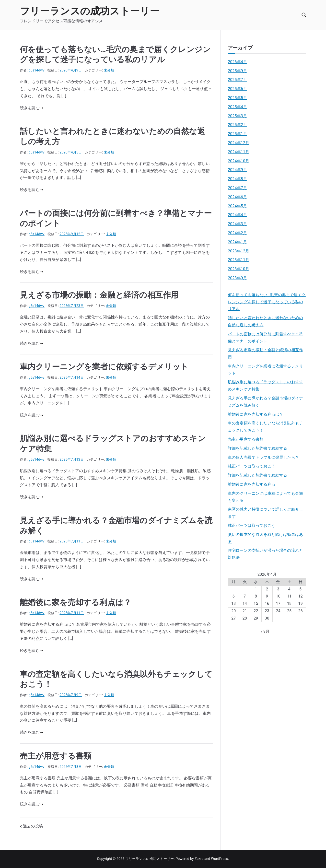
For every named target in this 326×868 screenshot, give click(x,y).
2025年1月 (237, 134)
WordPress (219, 859)
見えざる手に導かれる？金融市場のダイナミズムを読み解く (265, 402)
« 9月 (265, 631)
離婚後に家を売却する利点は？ (76, 602)
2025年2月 (237, 125)
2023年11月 (239, 260)
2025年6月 (237, 89)
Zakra (199, 859)
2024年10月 (239, 161)
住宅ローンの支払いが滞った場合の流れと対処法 (265, 554)
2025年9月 (237, 71)
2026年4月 (237, 62)
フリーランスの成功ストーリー (90, 11)
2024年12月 (239, 143)
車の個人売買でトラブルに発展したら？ (263, 457)
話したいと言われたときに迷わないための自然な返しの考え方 (265, 321)
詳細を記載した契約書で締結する (257, 448)
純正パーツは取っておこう (252, 466)
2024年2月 (237, 233)
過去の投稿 (33, 826)
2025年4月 (237, 107)
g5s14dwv (37, 70)
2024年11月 (239, 152)
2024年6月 (237, 197)
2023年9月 (237, 278)
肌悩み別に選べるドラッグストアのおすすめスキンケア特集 (265, 386)
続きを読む (31, 108)
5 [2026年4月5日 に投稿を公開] (300, 589)
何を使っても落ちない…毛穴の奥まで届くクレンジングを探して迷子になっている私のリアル (267, 302)
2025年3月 (237, 116)
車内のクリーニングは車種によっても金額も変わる (265, 497)
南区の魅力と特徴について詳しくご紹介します (265, 513)
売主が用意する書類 (56, 756)
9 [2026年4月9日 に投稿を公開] (267, 596)
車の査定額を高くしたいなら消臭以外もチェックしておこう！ (265, 427)
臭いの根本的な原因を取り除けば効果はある (265, 538)
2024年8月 (237, 179)
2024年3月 (237, 224)
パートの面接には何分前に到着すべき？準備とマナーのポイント (265, 338)
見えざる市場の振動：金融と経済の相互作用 (99, 295)
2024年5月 (237, 206)
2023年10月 (239, 269)
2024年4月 (237, 215)
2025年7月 (237, 80)
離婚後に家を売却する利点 (252, 484)
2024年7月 (237, 188)
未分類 (109, 70)
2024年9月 (237, 170)
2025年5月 (237, 98)
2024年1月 (237, 242)
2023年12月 (239, 251)
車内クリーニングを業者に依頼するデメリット (104, 367)
